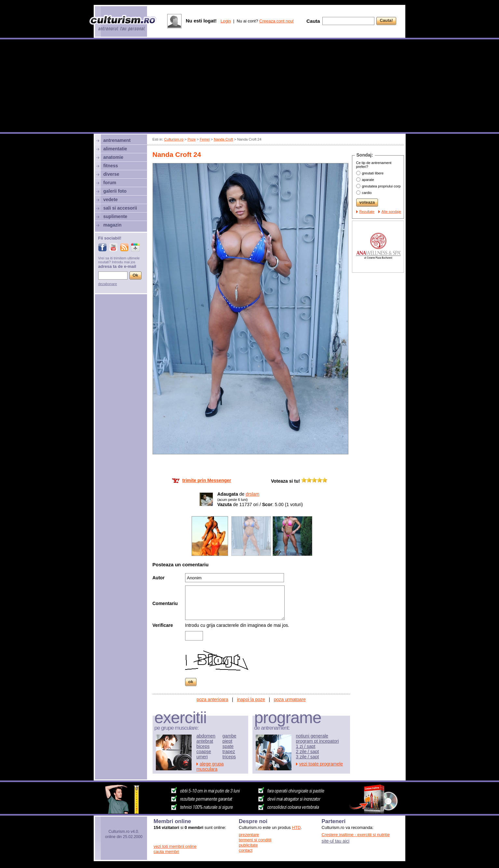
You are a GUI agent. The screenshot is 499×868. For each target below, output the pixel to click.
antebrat (205, 741)
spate (228, 746)
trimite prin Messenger (207, 480)
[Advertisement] (249, 87)
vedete (111, 200)
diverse (111, 174)
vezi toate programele (321, 764)
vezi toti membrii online (175, 846)
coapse (204, 751)
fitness (111, 166)
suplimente (115, 216)
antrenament (117, 140)
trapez (229, 751)
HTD (296, 827)
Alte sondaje (391, 212)
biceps (203, 746)
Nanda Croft (223, 139)
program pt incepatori (317, 741)
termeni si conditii (255, 840)
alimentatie (115, 149)
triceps (229, 757)
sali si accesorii (120, 208)
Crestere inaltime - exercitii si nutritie (356, 835)
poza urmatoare (290, 699)
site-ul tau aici (336, 841)
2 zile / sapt (308, 751)
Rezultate (367, 212)
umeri (202, 757)
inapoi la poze (251, 699)
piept (227, 741)
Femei (205, 139)
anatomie (113, 157)
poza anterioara (212, 699)
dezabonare (108, 284)
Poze (191, 139)
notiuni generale (312, 736)
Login (226, 21)
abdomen (206, 736)
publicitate (248, 845)
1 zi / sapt (306, 746)
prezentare (249, 835)
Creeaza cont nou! (276, 21)
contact (246, 850)
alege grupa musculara (210, 766)
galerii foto (115, 191)
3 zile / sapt (308, 757)
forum (110, 183)
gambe (229, 736)
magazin (113, 225)
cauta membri (166, 852)
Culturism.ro (174, 139)
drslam (252, 494)
